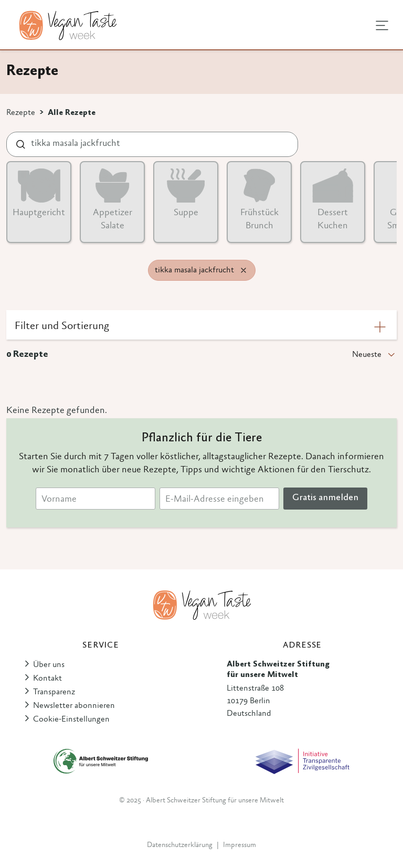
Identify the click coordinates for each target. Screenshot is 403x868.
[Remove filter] (243, 270)
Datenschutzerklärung (180, 845)
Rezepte (21, 113)
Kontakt (47, 679)
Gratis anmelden (325, 498)
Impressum (240, 845)
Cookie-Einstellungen (71, 719)
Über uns (49, 665)
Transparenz (54, 692)
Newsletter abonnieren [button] (74, 706)
